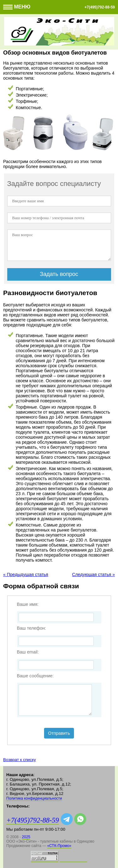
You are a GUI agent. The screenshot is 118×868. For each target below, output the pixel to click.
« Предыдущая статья (26, 574)
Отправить (59, 733)
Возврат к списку (20, 760)
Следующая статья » (93, 574)
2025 (26, 837)
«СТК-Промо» (59, 846)
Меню (17, 7)
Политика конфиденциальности (34, 798)
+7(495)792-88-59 (100, 7)
